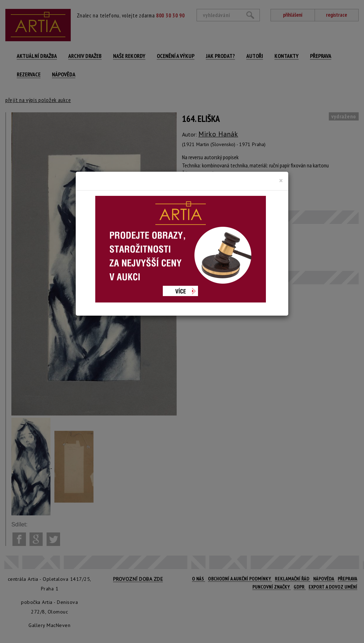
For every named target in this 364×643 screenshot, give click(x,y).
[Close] (281, 181)
